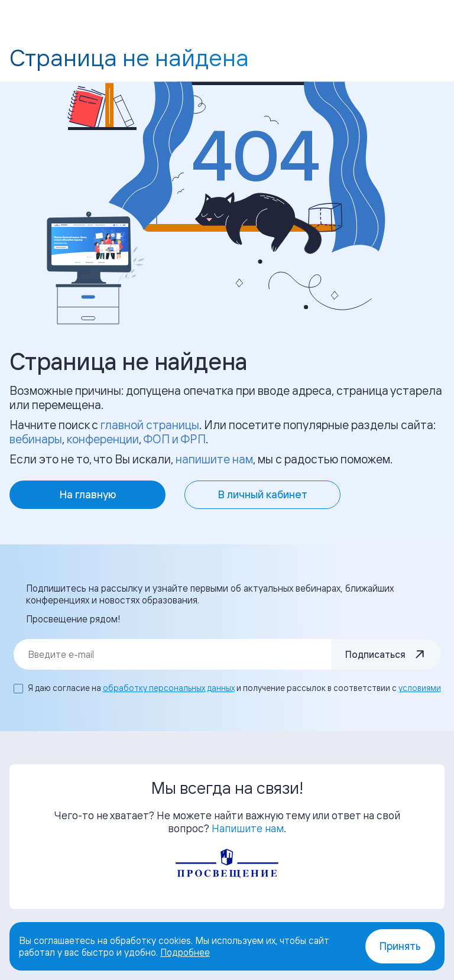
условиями (420, 688)
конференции (103, 439)
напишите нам (214, 459)
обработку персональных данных (169, 688)
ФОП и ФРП (174, 439)
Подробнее (185, 952)
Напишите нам (248, 828)
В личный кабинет (263, 494)
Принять (400, 946)
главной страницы (150, 425)
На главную (88, 494)
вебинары (36, 439)
